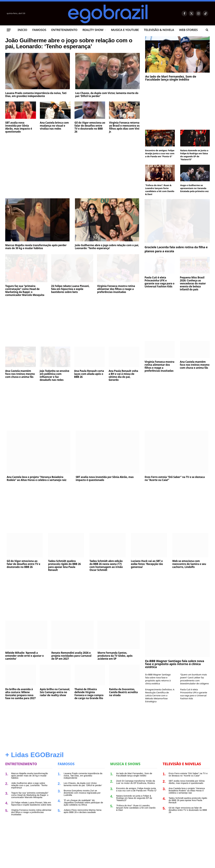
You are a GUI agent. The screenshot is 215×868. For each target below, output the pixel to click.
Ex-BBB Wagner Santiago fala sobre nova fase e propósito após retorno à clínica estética (175, 664)
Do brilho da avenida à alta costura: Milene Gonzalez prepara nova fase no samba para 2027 (20, 694)
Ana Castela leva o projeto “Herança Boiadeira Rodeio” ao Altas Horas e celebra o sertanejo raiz (37, 479)
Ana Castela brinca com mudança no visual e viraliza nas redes (54, 139)
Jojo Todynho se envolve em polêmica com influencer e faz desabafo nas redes (54, 375)
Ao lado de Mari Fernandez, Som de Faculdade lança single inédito (171, 78)
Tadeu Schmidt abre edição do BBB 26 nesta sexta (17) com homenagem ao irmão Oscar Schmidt (106, 566)
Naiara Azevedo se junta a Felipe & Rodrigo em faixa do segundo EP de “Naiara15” (194, 155)
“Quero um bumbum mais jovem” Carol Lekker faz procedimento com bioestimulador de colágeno (195, 679)
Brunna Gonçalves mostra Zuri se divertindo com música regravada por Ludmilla (82, 793)
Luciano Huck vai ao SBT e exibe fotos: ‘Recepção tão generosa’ (147, 564)
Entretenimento (64, 30)
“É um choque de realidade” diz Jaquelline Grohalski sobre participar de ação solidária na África (83, 802)
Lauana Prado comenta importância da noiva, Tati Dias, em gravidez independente (36, 108)
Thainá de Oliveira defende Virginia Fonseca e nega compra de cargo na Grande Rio (89, 694)
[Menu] (9, 30)
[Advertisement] (72, 171)
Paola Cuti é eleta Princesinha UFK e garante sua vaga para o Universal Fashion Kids (159, 282)
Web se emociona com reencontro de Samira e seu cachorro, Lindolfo (189, 564)
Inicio (22, 30)
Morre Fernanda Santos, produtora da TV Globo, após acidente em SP (115, 656)
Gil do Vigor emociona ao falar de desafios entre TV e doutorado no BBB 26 (90, 140)
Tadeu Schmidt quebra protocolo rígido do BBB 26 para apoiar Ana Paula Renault (64, 566)
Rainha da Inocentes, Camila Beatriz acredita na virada (123, 692)
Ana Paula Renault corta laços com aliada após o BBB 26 (89, 374)
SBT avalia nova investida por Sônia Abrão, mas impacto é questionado (19, 140)
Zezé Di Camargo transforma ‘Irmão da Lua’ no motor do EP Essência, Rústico (136, 782)
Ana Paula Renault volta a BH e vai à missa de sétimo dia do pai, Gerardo (123, 375)
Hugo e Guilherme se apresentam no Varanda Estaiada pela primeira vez (194, 188)
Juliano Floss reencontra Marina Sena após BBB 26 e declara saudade (83, 811)
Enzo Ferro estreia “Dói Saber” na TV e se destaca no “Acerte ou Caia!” (175, 479)
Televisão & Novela (159, 30)
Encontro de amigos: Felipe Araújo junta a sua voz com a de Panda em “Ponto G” (160, 153)
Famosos (39, 30)
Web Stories (188, 30)
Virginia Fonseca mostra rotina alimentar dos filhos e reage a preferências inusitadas (116, 289)
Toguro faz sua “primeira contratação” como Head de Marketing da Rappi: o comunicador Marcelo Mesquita (25, 291)
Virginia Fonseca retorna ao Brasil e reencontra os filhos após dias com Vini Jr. (124, 140)
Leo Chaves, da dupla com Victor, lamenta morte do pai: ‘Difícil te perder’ (107, 108)
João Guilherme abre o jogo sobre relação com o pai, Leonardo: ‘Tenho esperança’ (69, 50)
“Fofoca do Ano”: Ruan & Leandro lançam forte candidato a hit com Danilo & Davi (160, 190)
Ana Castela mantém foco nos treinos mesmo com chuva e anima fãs (20, 374)
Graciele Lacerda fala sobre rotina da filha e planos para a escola (176, 249)
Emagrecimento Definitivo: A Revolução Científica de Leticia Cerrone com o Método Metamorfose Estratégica (160, 695)
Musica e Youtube (125, 30)
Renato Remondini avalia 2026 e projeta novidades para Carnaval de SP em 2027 (71, 656)
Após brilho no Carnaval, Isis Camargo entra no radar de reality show (55, 692)
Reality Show (93, 30)
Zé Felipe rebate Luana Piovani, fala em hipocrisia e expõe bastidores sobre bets (70, 289)
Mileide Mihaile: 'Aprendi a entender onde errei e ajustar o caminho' (24, 656)
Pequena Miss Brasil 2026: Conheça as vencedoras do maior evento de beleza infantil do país (193, 284)
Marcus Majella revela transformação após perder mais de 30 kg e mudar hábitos (36, 247)
